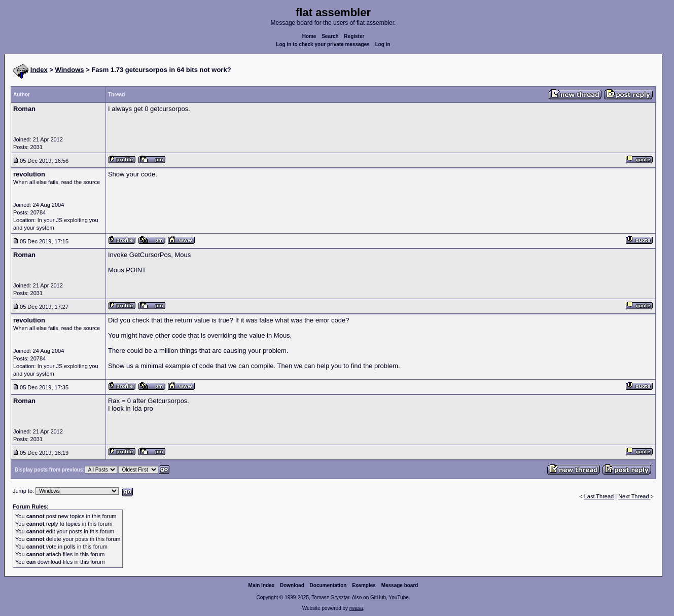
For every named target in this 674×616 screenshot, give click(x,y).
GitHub (378, 597)
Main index (262, 585)
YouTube (398, 597)
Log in (383, 44)
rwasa (356, 608)
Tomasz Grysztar (330, 597)
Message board (400, 585)
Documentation (328, 585)
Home (309, 36)
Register (354, 36)
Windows (70, 70)
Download (292, 585)
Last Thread (599, 496)
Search (330, 36)
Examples (364, 585)
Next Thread (634, 496)
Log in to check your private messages (323, 44)
